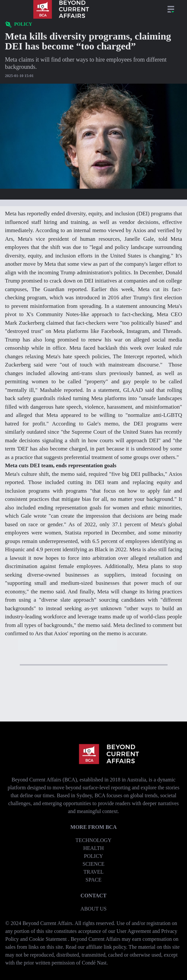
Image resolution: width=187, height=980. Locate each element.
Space (93, 880)
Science (93, 864)
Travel (93, 872)
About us (93, 909)
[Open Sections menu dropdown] (171, 9)
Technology (93, 840)
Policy (94, 856)
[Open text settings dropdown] (93, 203)
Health (93, 848)
